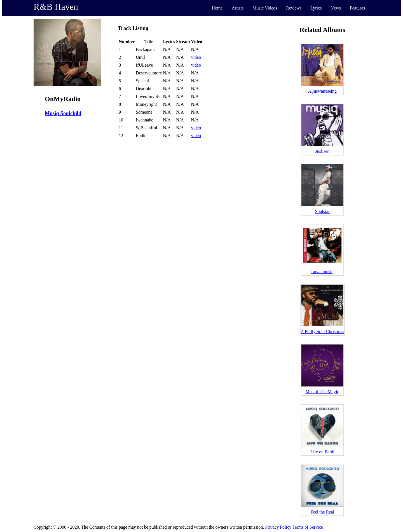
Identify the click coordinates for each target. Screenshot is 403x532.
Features (357, 8)
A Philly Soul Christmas (322, 331)
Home (217, 8)
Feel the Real (322, 512)
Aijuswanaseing (322, 91)
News (336, 8)
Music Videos (265, 8)
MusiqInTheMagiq (323, 392)
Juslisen (323, 151)
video (196, 57)
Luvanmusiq (322, 272)
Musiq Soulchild (63, 113)
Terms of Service (308, 527)
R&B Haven (56, 7)
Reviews (294, 8)
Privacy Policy (278, 527)
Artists (238, 8)
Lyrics (316, 8)
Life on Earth (322, 452)
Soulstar (322, 211)
